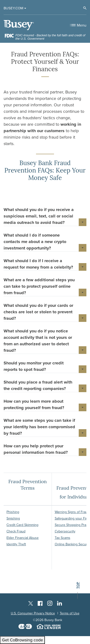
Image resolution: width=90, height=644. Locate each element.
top (78, 586)
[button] (45, 216)
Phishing (13, 512)
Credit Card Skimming (22, 525)
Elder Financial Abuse (23, 538)
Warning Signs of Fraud (72, 512)
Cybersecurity (65, 531)
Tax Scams (63, 538)
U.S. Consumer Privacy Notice (33, 613)
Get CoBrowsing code (22, 640)
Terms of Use (70, 613)
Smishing (13, 518)
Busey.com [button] (13, 8)
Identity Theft (16, 544)
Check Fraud (16, 531)
